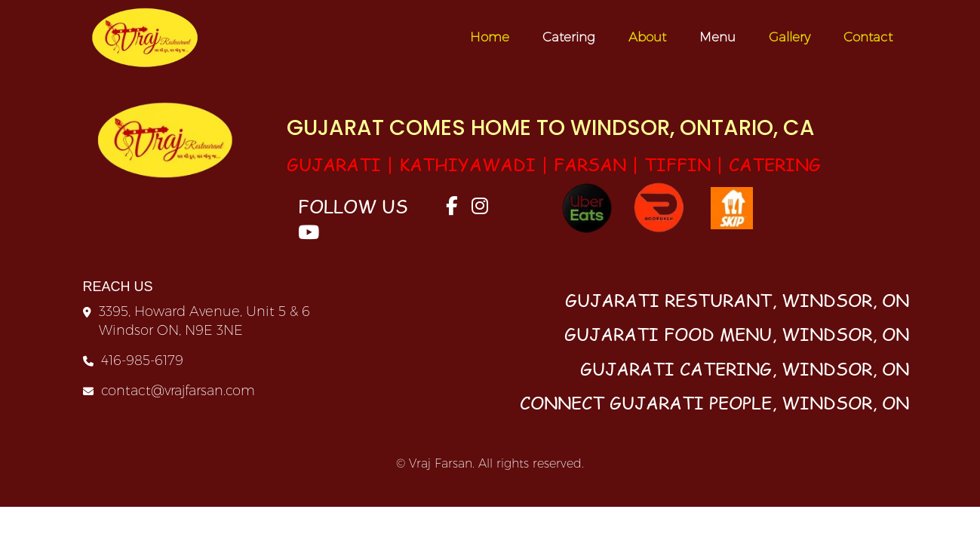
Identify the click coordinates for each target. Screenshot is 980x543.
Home (490, 37)
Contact (868, 37)
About (647, 37)
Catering (569, 37)
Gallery (790, 37)
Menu (717, 37)
